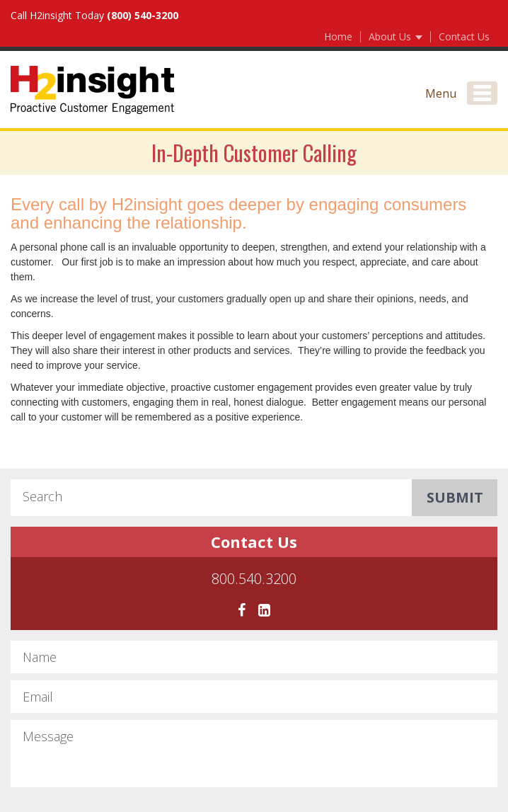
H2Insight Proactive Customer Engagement (92, 90)
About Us (396, 36)
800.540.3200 (254, 580)
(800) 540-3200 (143, 15)
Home (338, 36)
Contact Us (464, 36)
